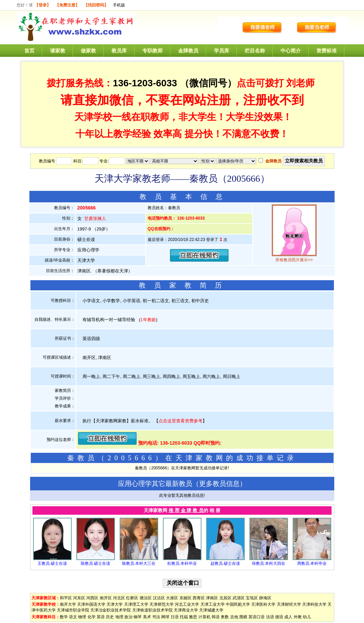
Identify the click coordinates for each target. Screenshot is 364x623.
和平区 (66, 598)
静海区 (265, 598)
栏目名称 (255, 51)
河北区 (119, 598)
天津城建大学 (211, 610)
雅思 (193, 617)
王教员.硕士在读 (52, 563)
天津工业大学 (213, 604)
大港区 (172, 598)
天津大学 (115, 604)
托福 (184, 617)
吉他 (234, 617)
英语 (101, 617)
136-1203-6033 (145, 83)
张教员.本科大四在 (269, 563)
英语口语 (257, 617)
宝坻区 (252, 598)
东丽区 (186, 598)
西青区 (199, 598)
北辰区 (225, 598)
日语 (175, 617)
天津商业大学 (186, 610)
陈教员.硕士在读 (95, 563)
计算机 (204, 617)
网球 (165, 617)
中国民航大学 (238, 604)
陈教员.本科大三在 (139, 563)
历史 (110, 617)
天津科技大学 (314, 604)
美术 (147, 617)
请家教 (58, 51)
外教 (298, 617)
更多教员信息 (219, 484)
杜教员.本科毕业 (182, 563)
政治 (128, 617)
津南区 (212, 598)
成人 (288, 617)
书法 (156, 617)
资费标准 (326, 51)
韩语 (216, 617)
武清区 (239, 598)
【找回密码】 (96, 5)
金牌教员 (188, 51)
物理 (82, 617)
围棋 (243, 617)
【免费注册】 (67, 5)
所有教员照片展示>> (294, 260)
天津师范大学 (162, 604)
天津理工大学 (136, 604)
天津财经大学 (289, 604)
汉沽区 (159, 598)
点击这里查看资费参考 (180, 421)
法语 (270, 617)
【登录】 (43, 5)
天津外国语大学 (91, 604)
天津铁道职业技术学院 (152, 610)
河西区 (92, 598)
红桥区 (132, 598)
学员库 (222, 51)
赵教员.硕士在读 (225, 563)
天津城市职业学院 (73, 610)
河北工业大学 (187, 604)
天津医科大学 (263, 604)
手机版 (119, 5)
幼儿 (307, 617)
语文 (73, 617)
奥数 (225, 617)
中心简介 (291, 51)
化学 (92, 617)
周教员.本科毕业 (312, 563)
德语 (279, 617)
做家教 (88, 51)
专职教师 (152, 51)
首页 (29, 51)
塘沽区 (146, 598)
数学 (64, 617)
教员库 (119, 51)
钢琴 (138, 617)
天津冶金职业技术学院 (111, 610)
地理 (119, 617)
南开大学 (68, 604)
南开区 (106, 598)
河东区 (79, 598)
